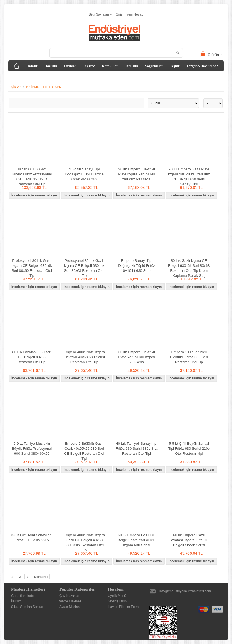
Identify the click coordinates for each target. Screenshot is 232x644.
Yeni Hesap (135, 14)
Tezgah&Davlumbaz (202, 66)
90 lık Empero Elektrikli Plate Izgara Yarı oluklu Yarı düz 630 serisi (136, 174)
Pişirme (89, 66)
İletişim (16, 601)
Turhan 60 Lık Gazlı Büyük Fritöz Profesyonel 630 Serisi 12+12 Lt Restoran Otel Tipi (32, 177)
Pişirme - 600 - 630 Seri (44, 87)
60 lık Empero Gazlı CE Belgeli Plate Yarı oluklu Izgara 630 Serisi (137, 540)
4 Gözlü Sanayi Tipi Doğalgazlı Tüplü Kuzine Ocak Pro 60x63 (84, 174)
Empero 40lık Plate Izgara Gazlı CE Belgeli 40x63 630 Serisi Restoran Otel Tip (84, 542)
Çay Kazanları (70, 596)
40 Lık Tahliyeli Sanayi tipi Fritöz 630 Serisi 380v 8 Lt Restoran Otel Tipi (136, 448)
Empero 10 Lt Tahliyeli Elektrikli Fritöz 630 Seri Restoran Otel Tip (189, 357)
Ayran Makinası (71, 607)
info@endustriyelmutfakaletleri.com (185, 591)
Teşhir (175, 66)
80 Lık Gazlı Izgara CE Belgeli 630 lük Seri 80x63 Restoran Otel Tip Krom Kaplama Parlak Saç (189, 268)
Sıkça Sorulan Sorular (27, 607)
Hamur (32, 66)
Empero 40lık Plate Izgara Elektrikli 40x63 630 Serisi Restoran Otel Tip (84, 357)
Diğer (17, 77)
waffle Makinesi (71, 601)
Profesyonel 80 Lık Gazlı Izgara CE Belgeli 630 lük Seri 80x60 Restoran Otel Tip (32, 268)
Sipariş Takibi (118, 601)
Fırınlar (70, 66)
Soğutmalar (154, 66)
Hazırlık (51, 66)
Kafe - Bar (110, 66)
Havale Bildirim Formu (124, 607)
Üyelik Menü (117, 596)
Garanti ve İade (22, 596)
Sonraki (41, 577)
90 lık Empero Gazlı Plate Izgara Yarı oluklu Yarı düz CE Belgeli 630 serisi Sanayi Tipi (189, 177)
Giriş (119, 14)
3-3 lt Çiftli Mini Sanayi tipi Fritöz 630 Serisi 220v (32, 537)
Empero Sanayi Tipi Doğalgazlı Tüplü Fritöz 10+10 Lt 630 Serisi (136, 266)
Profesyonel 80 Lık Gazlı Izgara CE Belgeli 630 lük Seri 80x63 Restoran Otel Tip (84, 268)
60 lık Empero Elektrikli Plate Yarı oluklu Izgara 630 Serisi (136, 357)
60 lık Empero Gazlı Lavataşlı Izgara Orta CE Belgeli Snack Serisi (189, 540)
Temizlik (132, 66)
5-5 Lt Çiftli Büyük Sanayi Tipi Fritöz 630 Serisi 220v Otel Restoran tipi (189, 448)
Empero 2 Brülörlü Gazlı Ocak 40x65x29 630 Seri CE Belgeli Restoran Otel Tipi (84, 451)
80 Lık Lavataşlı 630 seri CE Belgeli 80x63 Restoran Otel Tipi (32, 357)
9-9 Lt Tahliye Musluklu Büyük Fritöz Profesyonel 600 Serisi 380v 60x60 (32, 448)
